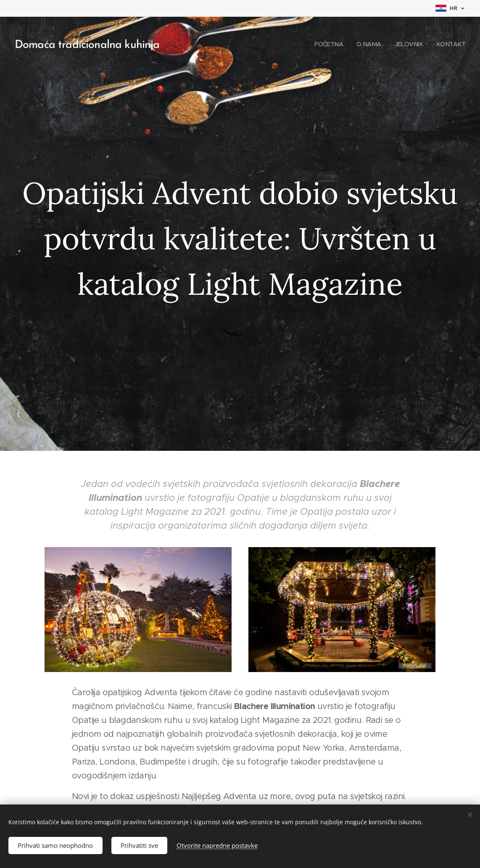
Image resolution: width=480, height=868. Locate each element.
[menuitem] (325, 44)
